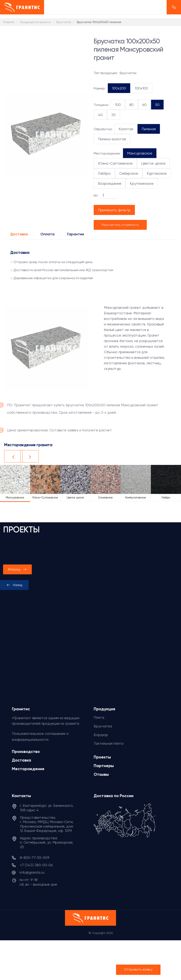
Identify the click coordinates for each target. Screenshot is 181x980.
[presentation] (14, 585)
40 (100, 115)
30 (113, 115)
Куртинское (157, 173)
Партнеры (104, 766)
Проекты (102, 757)
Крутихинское (142, 183)
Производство (26, 751)
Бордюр (101, 735)
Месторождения (28, 769)
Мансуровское (140, 153)
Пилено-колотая (112, 139)
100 (118, 105)
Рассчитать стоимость (120, 225)
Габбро (104, 173)
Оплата (47, 234)
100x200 (119, 88)
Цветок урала (153, 163)
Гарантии (76, 234)
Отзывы (101, 774)
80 (131, 105)
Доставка (19, 234)
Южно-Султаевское (115, 163)
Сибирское (129, 173)
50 (157, 105)
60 (144, 105)
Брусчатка (103, 726)
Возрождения (110, 183)
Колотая (126, 129)
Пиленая (149, 129)
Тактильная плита (109, 743)
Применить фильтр (114, 210)
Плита (99, 717)
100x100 (141, 88)
